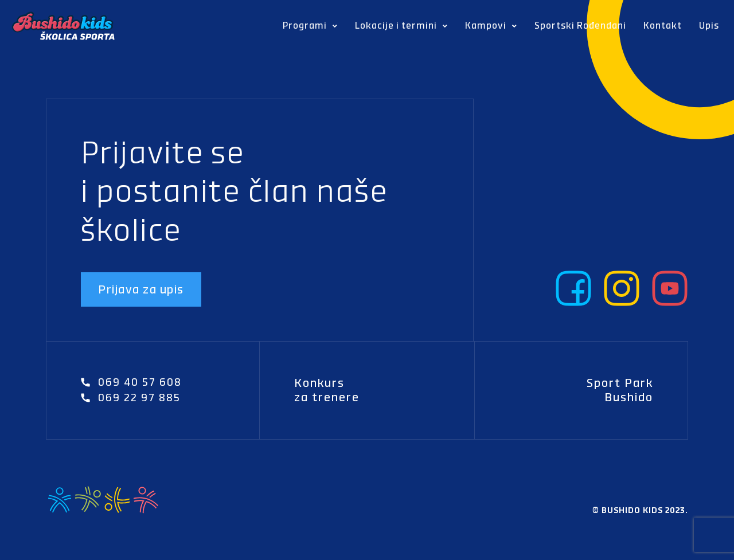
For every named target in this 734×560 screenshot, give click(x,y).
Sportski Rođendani (580, 26)
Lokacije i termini (401, 26)
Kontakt (663, 26)
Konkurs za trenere (327, 390)
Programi (310, 26)
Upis (709, 26)
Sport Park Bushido (620, 390)
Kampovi (491, 26)
